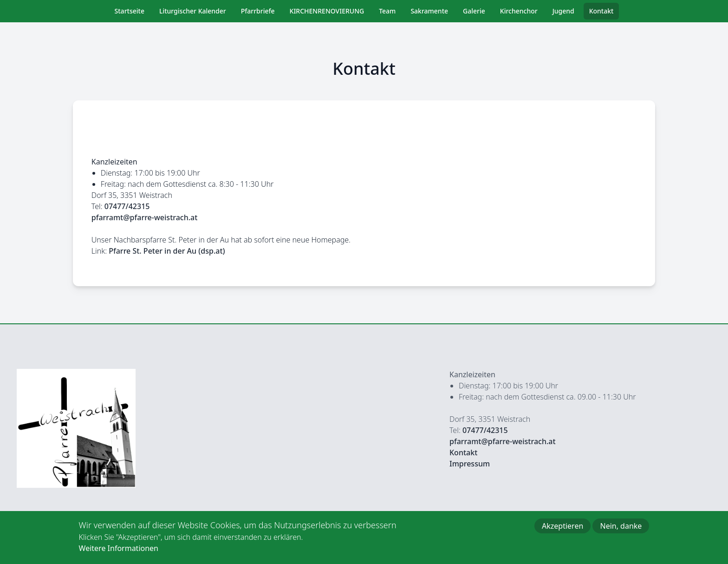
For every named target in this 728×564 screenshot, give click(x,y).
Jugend (563, 11)
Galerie (474, 11)
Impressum (470, 464)
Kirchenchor (519, 11)
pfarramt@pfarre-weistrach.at (145, 217)
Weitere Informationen (119, 553)
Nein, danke (621, 531)
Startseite (130, 11)
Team (387, 11)
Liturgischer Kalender (193, 11)
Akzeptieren (562, 531)
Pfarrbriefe (258, 11)
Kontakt (601, 11)
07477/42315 (127, 206)
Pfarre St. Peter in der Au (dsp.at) (167, 251)
